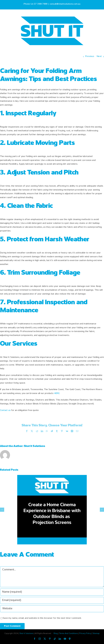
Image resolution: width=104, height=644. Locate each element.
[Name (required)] (52, 592)
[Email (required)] (52, 600)
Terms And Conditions (69, 634)
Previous (90, 56)
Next (99, 56)
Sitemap (96, 634)
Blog (56, 634)
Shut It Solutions (34, 446)
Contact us (5, 410)
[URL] (52, 609)
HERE (57, 393)
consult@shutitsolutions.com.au (65, 4)
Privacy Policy (86, 634)
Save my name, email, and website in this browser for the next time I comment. (42, 618)
